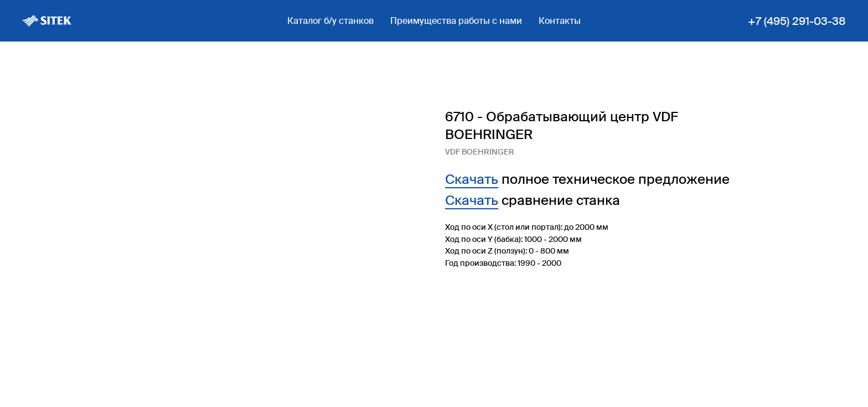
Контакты (560, 21)
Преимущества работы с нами (456, 21)
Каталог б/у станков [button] (330, 21)
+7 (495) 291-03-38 (797, 21)
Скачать (472, 179)
